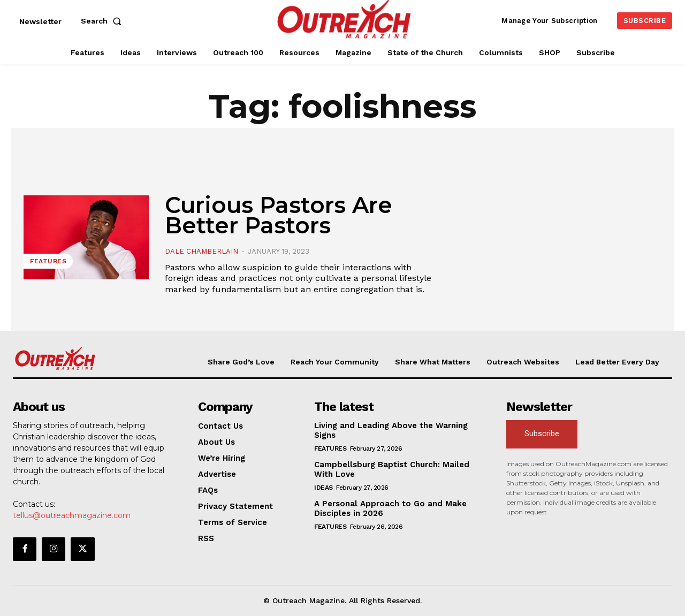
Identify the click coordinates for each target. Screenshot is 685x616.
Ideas (324, 488)
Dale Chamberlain (201, 251)
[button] (103, 21)
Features (48, 261)
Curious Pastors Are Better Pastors (279, 215)
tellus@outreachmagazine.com (72, 515)
